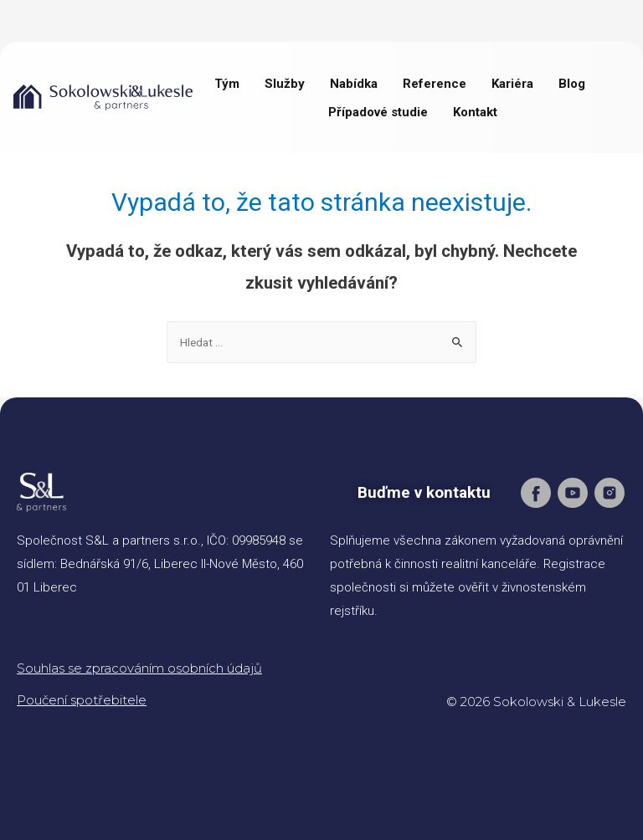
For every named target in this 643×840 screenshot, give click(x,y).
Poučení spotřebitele (82, 700)
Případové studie (378, 112)
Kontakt (475, 112)
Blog (572, 84)
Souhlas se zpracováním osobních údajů (139, 668)
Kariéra (512, 84)
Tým (227, 84)
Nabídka (354, 84)
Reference (435, 84)
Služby (285, 84)
